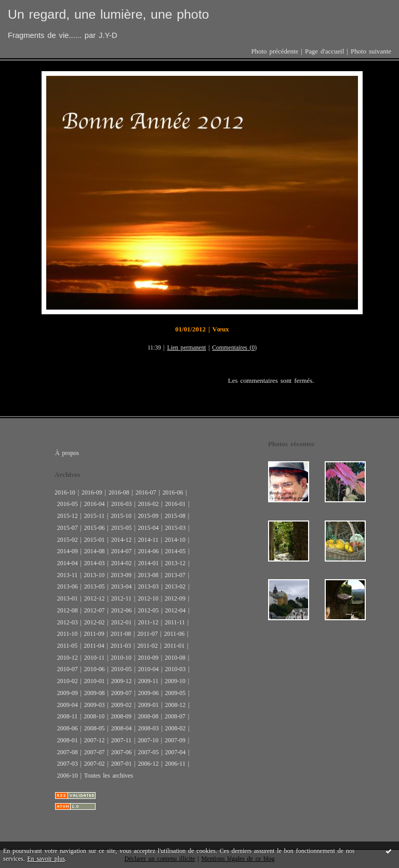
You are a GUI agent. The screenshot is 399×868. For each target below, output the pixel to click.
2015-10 (121, 516)
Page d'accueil (324, 51)
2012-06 (122, 610)
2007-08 (68, 752)
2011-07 (147, 634)
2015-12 (68, 516)
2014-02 (122, 563)
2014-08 (95, 551)
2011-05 (67, 646)
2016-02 (149, 504)
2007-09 (175, 740)
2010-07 (68, 669)
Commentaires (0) (234, 348)
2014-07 (122, 551)
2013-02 (175, 586)
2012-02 (95, 622)
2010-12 (68, 658)
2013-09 (121, 575)
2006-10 (68, 776)
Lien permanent (187, 348)
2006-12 (149, 764)
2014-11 (148, 540)
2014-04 (68, 563)
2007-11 (121, 740)
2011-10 (67, 634)
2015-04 (149, 528)
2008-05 (95, 728)
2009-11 (148, 681)
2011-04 (94, 646)
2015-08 (175, 516)
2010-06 (95, 669)
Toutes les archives (109, 776)
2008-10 (94, 716)
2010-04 (149, 669)
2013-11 (67, 575)
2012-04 (175, 610)
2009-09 (68, 693)
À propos (67, 453)
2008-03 (149, 728)
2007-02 (95, 764)
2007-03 (68, 764)
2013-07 (175, 575)
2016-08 (119, 492)
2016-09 (92, 492)
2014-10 (175, 540)
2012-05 (149, 610)
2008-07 (175, 716)
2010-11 (94, 658)
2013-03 (149, 586)
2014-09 (68, 551)
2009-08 (95, 693)
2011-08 (121, 634)
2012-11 (121, 598)
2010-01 (95, 681)
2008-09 (121, 716)
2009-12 (122, 681)
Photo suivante (371, 51)
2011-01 (174, 646)
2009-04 (68, 705)
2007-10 (148, 740)
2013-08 (148, 575)
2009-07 (122, 693)
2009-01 (149, 705)
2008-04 (122, 728)
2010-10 (121, 658)
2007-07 (95, 752)
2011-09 (94, 634)
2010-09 (148, 658)
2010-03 (175, 669)
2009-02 (122, 705)
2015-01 (95, 540)
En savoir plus (46, 859)
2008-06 (68, 728)
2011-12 (148, 622)
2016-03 (122, 504)
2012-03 (68, 622)
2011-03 (121, 646)
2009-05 (175, 693)
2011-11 (175, 622)
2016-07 (146, 492)
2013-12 (175, 563)
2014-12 (122, 540)
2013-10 (94, 575)
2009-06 (149, 693)
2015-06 (95, 528)
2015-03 (175, 528)
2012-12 (95, 598)
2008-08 (148, 716)
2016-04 (95, 504)
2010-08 (175, 658)
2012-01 (122, 622)
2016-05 (68, 504)
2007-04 (175, 752)
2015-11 (94, 516)
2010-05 (122, 669)
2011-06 (174, 634)
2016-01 (175, 504)
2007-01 (122, 764)
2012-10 (148, 598)
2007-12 (95, 740)
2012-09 (175, 598)
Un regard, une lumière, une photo (108, 14)
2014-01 (149, 563)
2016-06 (173, 492)
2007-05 (149, 752)
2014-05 (175, 551)
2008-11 (67, 716)
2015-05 (122, 528)
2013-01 (68, 598)
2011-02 (147, 646)
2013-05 (95, 586)
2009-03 (95, 705)
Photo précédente (275, 51)
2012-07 (95, 610)
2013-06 (68, 586)
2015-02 (68, 540)
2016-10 (65, 492)
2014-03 (95, 563)
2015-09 (148, 516)
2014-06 (149, 551)
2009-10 (175, 681)
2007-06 (122, 752)
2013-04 (122, 586)
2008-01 (68, 740)
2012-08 (68, 610)
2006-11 (175, 764)
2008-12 (175, 705)
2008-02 (175, 728)
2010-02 (68, 681)
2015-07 (68, 528)
